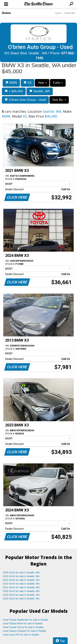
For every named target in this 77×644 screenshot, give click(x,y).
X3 (27, 83)
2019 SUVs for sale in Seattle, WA (21, 595)
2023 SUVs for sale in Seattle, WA (21, 580)
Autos (6, 13)
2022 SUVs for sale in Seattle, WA (21, 584)
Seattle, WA (40, 91)
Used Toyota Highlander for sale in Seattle (25, 620)
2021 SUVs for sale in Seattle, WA (21, 587)
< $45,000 (14, 91)
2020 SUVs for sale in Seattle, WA (21, 591)
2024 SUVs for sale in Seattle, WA (21, 576)
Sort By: (59, 100)
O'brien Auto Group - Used (25, 100)
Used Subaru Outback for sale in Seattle (24, 631)
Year (42, 83)
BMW (11, 83)
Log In (58, 13)
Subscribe (70, 13)
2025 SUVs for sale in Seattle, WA (21, 572)
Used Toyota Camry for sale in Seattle (23, 627)
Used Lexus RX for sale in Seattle (21, 635)
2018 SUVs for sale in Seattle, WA (21, 599)
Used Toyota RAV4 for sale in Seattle (23, 623)
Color (58, 83)
